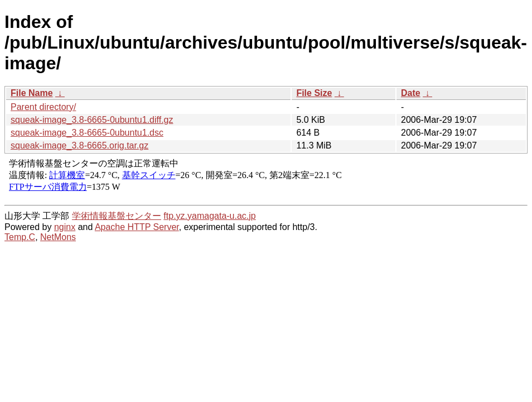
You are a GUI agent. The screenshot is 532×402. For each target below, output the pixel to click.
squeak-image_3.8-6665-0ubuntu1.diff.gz (92, 120)
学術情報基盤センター (117, 216)
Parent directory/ (43, 107)
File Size (314, 93)
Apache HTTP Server (137, 227)
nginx (65, 227)
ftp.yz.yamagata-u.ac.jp (209, 216)
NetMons (58, 237)
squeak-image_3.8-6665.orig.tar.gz (79, 145)
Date (411, 93)
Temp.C (20, 237)
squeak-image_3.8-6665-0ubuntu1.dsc (87, 133)
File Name (32, 93)
